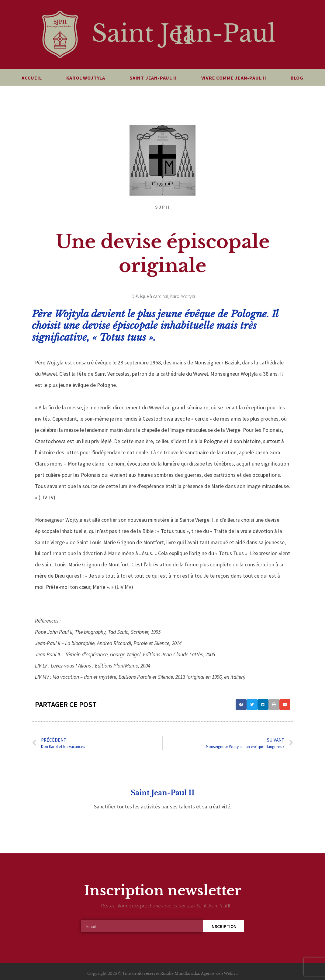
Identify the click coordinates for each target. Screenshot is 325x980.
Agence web (212, 973)
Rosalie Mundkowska (180, 973)
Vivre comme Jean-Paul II (234, 78)
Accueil (32, 78)
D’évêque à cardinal (150, 296)
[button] (241, 705)
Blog (297, 78)
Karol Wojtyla (86, 78)
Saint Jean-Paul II (184, 34)
